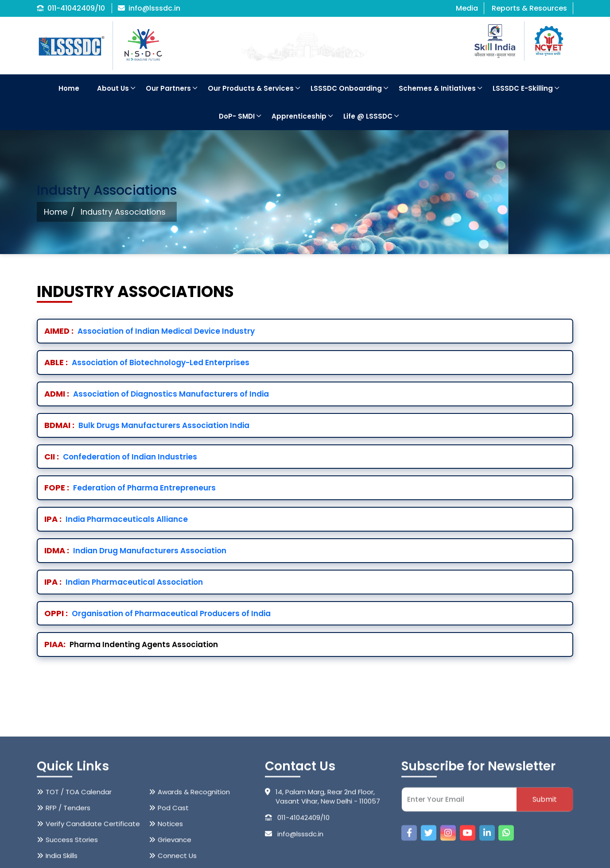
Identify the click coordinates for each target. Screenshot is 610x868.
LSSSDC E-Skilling (523, 88)
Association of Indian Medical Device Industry (150, 331)
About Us (113, 88)
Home (69, 88)
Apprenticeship (299, 116)
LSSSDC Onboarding (346, 88)
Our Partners (168, 88)
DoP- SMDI (237, 116)
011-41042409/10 (71, 8)
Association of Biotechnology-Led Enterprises (147, 363)
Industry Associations (123, 212)
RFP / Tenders (68, 861)
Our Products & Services (251, 88)
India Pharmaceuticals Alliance (116, 519)
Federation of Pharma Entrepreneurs (130, 488)
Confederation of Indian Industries (121, 457)
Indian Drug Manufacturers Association (135, 551)
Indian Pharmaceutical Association (124, 582)
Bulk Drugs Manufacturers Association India (147, 425)
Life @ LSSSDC (368, 116)
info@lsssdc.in (149, 8)
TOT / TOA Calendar (79, 845)
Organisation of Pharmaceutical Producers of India (157, 613)
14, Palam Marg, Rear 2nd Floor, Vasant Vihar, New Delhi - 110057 (322, 849)
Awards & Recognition (194, 845)
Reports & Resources (529, 8)
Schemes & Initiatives (437, 88)
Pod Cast (173, 861)
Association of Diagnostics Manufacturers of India (157, 394)
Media (467, 8)
